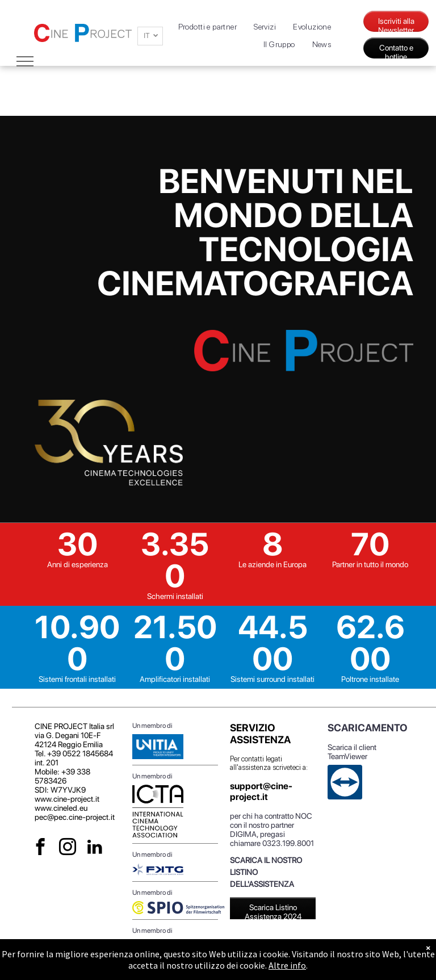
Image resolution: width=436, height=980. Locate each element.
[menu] (25, 61)
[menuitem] (208, 27)
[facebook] (41, 848)
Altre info (287, 965)
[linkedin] (95, 848)
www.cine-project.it (67, 799)
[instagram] (68, 848)
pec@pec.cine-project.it (75, 817)
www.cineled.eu (61, 808)
